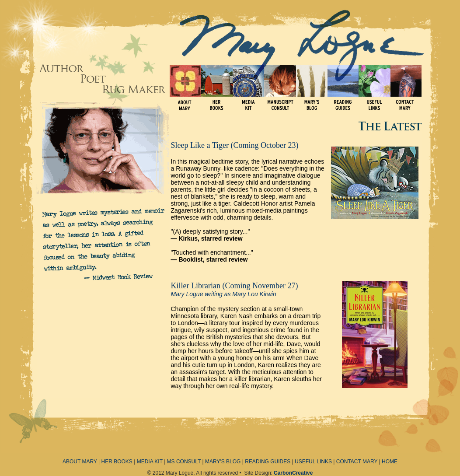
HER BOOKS (117, 462)
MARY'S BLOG (223, 462)
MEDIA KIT (150, 462)
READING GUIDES (268, 462)
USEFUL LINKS (313, 462)
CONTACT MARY (357, 462)
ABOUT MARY (80, 462)
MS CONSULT (184, 462)
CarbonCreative (293, 473)
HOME (390, 462)
